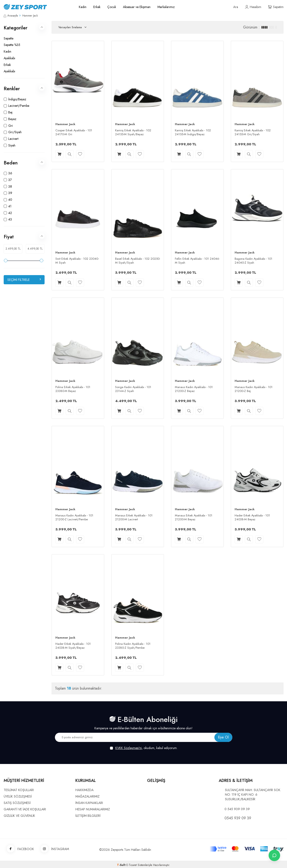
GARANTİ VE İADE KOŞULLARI (25, 809)
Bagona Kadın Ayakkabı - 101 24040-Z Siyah (253, 261)
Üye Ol (223, 737)
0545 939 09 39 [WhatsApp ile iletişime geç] (238, 818)
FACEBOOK (19, 849)
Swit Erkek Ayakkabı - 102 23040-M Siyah (77, 261)
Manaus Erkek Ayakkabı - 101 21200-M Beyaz (194, 518)
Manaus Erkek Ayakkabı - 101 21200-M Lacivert (134, 518)
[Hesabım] (253, 7)
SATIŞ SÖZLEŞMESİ (17, 803)
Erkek (97, 7)
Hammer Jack (65, 124)
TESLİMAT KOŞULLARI (19, 790)
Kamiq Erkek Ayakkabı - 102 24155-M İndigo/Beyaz (193, 132)
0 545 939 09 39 (237, 809)
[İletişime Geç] (274, 855)
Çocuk (112, 7)
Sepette (9, 38)
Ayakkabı (9, 58)
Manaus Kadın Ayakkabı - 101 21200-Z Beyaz (194, 389)
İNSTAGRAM (53, 849)
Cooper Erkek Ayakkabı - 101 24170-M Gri (74, 132)
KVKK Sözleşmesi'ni (129, 748)
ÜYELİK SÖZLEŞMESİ (18, 796)
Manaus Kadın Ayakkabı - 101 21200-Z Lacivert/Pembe (74, 518)
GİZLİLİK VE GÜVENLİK (19, 816)
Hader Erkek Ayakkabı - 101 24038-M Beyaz (252, 518)
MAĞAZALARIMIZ (87, 796)
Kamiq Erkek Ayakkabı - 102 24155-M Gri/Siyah (253, 132)
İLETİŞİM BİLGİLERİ (88, 816)
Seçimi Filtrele (24, 280)
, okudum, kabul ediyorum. (144, 748)
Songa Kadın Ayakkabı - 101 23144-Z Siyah (133, 389)
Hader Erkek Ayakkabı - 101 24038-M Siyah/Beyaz (73, 646)
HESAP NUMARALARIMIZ (93, 809)
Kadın (83, 7)
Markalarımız (166, 7)
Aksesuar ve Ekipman (137, 7)
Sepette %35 (12, 45)
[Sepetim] (276, 7)
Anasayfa (11, 16)
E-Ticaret (132, 865)
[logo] (36, 7)
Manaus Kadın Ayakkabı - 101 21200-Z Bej (254, 389)
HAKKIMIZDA (84, 790)
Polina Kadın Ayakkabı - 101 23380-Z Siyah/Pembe (133, 646)
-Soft (122, 865)
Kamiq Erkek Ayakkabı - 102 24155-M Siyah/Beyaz (133, 132)
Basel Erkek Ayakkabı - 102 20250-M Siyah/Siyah (138, 261)
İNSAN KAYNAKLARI (89, 803)
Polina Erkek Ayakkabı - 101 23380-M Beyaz (73, 389)
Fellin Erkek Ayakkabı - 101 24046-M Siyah (197, 261)
